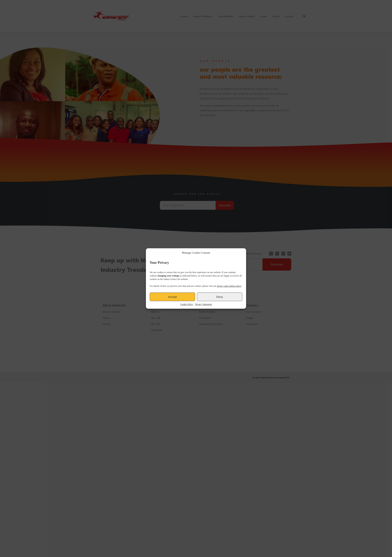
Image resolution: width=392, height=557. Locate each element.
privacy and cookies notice (229, 286)
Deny (220, 297)
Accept (172, 297)
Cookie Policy (187, 304)
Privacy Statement (203, 304)
